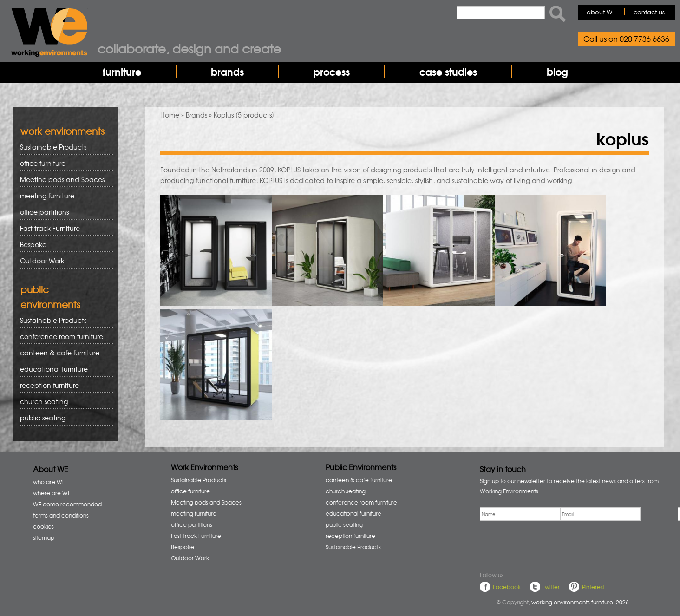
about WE (601, 12)
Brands (196, 115)
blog (557, 72)
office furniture (63, 163)
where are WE (52, 493)
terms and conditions (61, 515)
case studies (448, 72)
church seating (44, 401)
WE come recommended (67, 504)
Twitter (551, 587)
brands (227, 72)
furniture (122, 72)
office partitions (63, 212)
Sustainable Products (53, 147)
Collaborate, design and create (189, 48)
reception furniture (63, 385)
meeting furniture (63, 196)
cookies (43, 526)
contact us (649, 12)
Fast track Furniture (50, 228)
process (332, 72)
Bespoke (33, 244)
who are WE (49, 482)
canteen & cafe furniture (63, 353)
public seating (63, 418)
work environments (62, 131)
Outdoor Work (42, 261)
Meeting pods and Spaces (63, 180)
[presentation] (550, 544)
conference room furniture (63, 337)
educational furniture (63, 369)
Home (170, 115)
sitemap (44, 537)
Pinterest (593, 587)
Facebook (507, 587)
